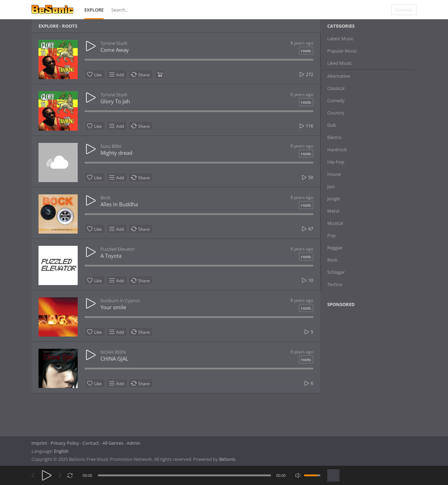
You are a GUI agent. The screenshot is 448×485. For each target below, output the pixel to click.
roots (306, 51)
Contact (91, 443)
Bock (106, 198)
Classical (336, 88)
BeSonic (227, 459)
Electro (334, 137)
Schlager (336, 272)
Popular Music (342, 51)
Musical (335, 223)
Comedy (336, 101)
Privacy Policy (65, 443)
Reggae (335, 248)
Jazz (331, 186)
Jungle (334, 199)
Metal (333, 211)
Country (336, 113)
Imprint (39, 443)
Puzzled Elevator (118, 249)
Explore (94, 10)
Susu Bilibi (111, 146)
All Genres (113, 443)
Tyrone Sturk (114, 43)
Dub (332, 125)
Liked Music (339, 63)
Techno (335, 284)
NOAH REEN (113, 352)
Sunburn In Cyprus (120, 300)
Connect (404, 10)
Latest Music (340, 39)
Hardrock (337, 150)
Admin (134, 443)
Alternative (339, 76)
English (61, 451)
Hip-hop (336, 162)
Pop (331, 235)
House (334, 174)
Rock (332, 260)
